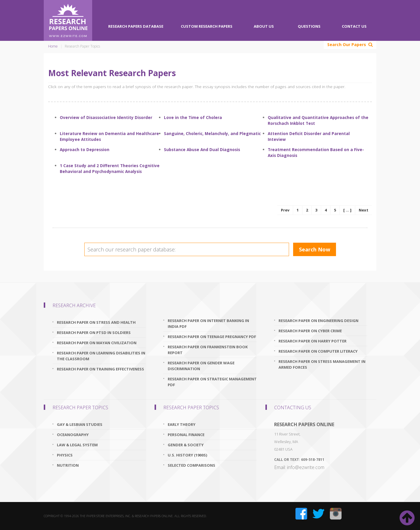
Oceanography (73, 435)
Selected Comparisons (191, 465)
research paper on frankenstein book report (208, 350)
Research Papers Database (136, 26)
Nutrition (68, 465)
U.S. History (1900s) (187, 455)
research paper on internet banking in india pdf (208, 323)
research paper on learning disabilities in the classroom (101, 356)
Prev (285, 210)
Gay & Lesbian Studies (80, 424)
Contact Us (354, 26)
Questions (309, 26)
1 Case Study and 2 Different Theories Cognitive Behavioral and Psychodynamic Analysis (110, 168)
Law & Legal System (77, 445)
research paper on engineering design (318, 321)
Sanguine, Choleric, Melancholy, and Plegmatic (212, 133)
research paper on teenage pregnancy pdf (212, 337)
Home (53, 46)
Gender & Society (186, 445)
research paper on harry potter (313, 341)
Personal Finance (186, 435)
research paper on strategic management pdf (212, 382)
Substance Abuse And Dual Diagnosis (202, 149)
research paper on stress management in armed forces (322, 364)
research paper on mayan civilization (97, 343)
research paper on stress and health (96, 322)
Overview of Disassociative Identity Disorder (106, 117)
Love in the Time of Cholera (193, 117)
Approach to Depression (85, 149)
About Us (264, 26)
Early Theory (182, 424)
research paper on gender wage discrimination (201, 366)
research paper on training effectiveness (100, 369)
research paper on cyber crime (310, 331)
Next (364, 210)
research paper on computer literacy (318, 351)
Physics (65, 455)
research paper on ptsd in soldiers (94, 333)
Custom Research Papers (207, 26)
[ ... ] (347, 210)
